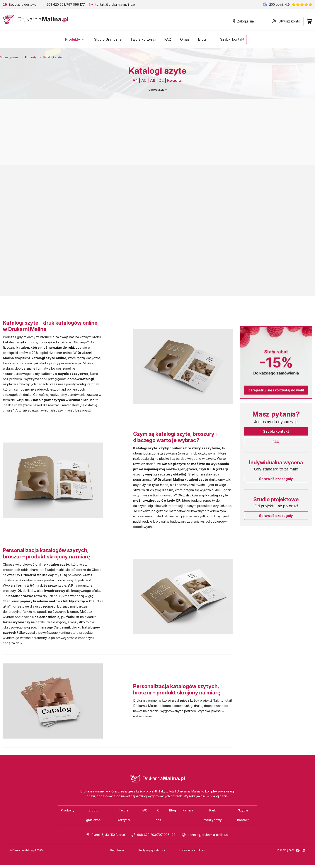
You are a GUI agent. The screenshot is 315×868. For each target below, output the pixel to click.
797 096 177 (76, 4)
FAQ (276, 442)
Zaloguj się (242, 21)
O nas (158, 816)
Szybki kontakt (276, 431)
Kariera (188, 811)
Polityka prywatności (152, 853)
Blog (173, 811)
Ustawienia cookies (192, 853)
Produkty (68, 811)
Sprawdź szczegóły (276, 479)
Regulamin (117, 853)
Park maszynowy (213, 816)
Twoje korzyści (124, 816)
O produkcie (157, 90)
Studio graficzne (93, 816)
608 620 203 (56, 4)
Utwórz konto (286, 21)
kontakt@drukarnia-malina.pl (115, 4)
